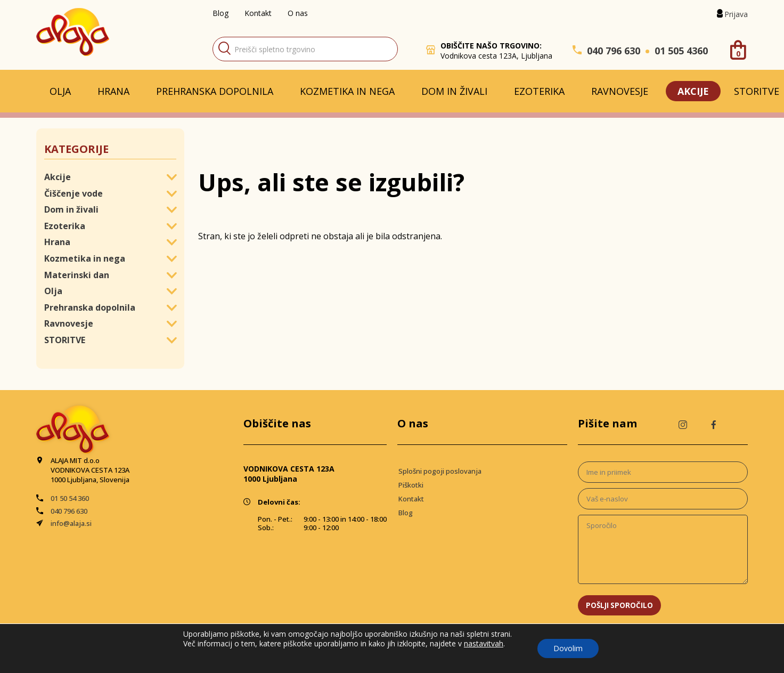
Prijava (736, 14)
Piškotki (411, 485)
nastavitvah (484, 644)
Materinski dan (77, 275)
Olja (60, 91)
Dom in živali (454, 91)
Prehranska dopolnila (215, 91)
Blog (220, 13)
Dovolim (568, 648)
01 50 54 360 (70, 498)
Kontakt (258, 13)
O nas (298, 13)
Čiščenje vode (73, 193)
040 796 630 (614, 51)
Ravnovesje (620, 91)
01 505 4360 (681, 51)
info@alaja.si (71, 523)
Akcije (693, 91)
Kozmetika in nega (347, 91)
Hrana (113, 91)
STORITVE (65, 340)
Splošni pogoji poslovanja (440, 471)
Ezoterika (539, 91)
